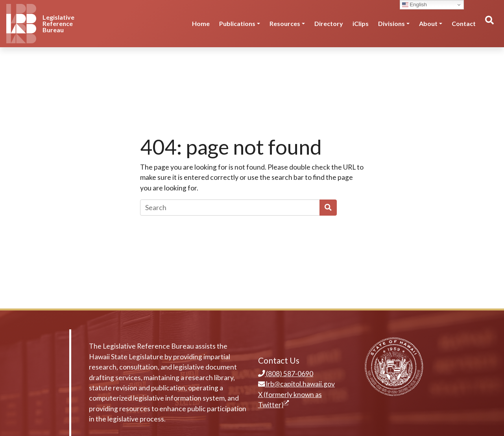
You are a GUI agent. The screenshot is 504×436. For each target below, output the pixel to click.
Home (201, 23)
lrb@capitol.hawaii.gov (297, 384)
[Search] (230, 207)
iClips (361, 23)
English (414, 5)
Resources (285, 23)
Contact (464, 23)
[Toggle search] (489, 24)
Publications (237, 23)
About (428, 23)
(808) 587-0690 (286, 374)
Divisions (391, 23)
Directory (329, 23)
